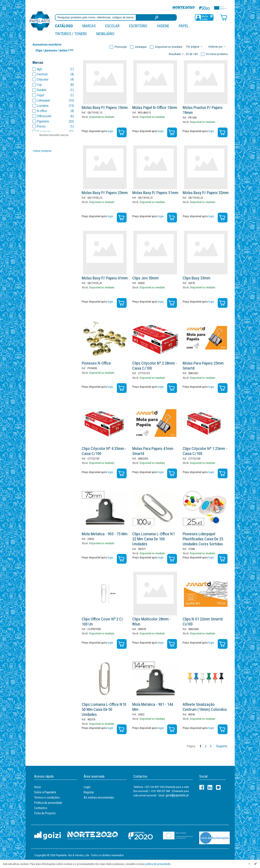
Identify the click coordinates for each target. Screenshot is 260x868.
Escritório (138, 26)
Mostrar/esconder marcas (54, 135)
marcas (89, 26)
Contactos (41, 808)
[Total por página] (195, 47)
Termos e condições (47, 797)
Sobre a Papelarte (45, 792)
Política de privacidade (48, 803)
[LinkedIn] (210, 787)
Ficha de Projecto (45, 813)
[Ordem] (218, 47)
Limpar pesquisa (42, 151)
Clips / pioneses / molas (55, 50)
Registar (89, 792)
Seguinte (222, 746)
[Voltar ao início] (40, 21)
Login (87, 787)
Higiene (163, 26)
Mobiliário (105, 34)
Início (38, 787)
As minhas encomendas (99, 797)
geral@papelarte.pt (177, 795)
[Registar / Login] (204, 17)
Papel (184, 26)
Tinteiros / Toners (71, 34)
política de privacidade (157, 864)
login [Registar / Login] (110, 131)
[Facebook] (202, 787)
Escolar (112, 26)
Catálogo (64, 26)
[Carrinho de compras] (224, 17)
